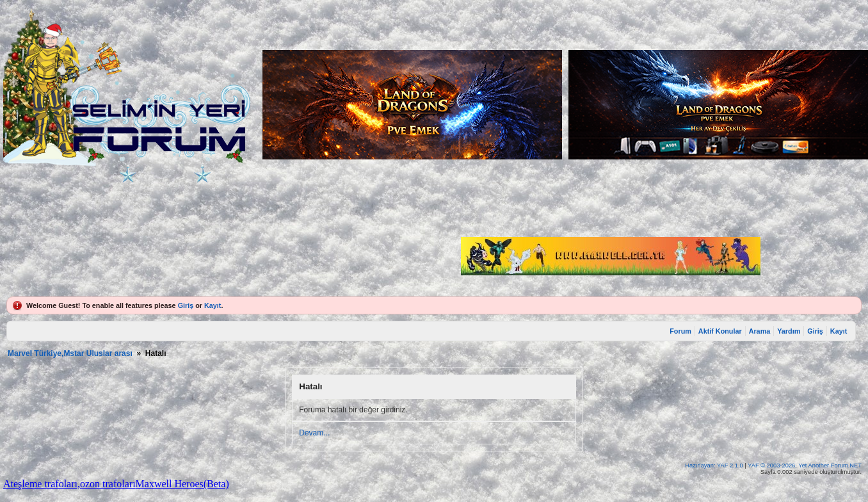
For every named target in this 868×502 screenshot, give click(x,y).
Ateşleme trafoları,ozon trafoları (69, 484)
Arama (760, 331)
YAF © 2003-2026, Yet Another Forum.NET (805, 466)
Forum (680, 331)
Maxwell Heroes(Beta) (182, 484)
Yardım (789, 331)
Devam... (314, 433)
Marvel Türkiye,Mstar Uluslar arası (70, 353)
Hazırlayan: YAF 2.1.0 (715, 466)
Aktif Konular (720, 331)
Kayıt (213, 305)
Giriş (186, 305)
